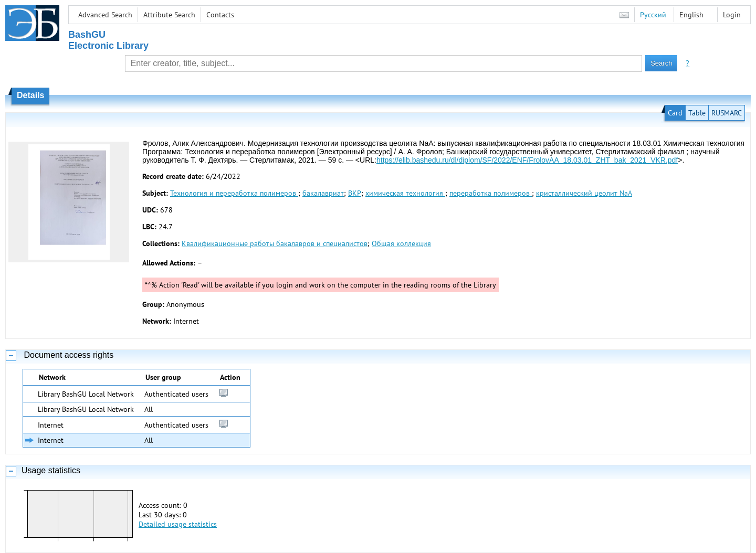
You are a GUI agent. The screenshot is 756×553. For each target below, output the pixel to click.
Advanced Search (105, 15)
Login (732, 15)
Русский (653, 15)
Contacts (220, 15)
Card (675, 113)
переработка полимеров (491, 193)
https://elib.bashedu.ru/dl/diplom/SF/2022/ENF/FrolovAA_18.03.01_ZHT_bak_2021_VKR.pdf (527, 160)
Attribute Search (169, 15)
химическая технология (405, 193)
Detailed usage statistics (178, 524)
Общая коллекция (401, 243)
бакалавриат (323, 193)
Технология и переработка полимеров (234, 193)
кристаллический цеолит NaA (584, 193)
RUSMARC (727, 113)
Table (697, 113)
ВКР (355, 193)
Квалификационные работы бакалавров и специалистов (275, 243)
